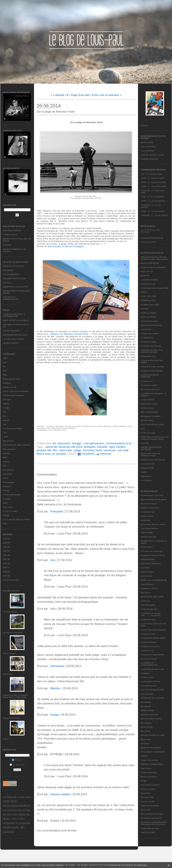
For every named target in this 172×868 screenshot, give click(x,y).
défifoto (6, 404)
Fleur (5, 416)
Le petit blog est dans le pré (152, 669)
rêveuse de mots (148, 464)
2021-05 (6, 559)
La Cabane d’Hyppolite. (13, 633)
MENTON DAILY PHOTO (151, 719)
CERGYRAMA (147, 533)
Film (5, 412)
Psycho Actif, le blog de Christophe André (150, 455)
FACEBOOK (8, 270)
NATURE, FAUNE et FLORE (153, 735)
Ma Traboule (146, 702)
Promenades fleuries (12, 495)
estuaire (102, 447)
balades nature (147, 516)
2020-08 (6, 572)
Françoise (145, 190)
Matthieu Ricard (147, 408)
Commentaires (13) (118, 443)
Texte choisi (8, 507)
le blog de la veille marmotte (152, 367)
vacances (110, 450)
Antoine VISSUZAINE (150, 263)
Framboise (146, 205)
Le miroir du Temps (149, 659)
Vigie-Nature (146, 476)
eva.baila (144, 309)
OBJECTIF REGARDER (151, 748)
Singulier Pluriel (147, 468)
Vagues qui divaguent (150, 806)
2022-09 (6, 543)
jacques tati (44, 450)
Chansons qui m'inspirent (14, 395)
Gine (143, 197)
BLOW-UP (145, 276)
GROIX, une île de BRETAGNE (154, 580)
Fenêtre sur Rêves (148, 313)
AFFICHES (8, 674)
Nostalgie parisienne (149, 159)
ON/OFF (144, 756)
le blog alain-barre (148, 356)
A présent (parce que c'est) (152, 495)
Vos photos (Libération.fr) (151, 818)
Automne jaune (147, 142)
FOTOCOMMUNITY (11, 274)
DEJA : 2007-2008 (148, 296)
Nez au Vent (146, 739)
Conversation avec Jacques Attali (155, 288)
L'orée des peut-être (149, 609)
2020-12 (6, 568)
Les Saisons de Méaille (13, 428)
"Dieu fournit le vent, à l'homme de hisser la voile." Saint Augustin (155, 258)
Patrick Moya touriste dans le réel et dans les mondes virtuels (155, 438)
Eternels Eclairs (147, 572)
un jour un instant (10, 511)
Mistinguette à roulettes (150, 416)
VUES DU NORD (148, 832)
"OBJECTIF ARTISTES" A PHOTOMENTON (14, 315)
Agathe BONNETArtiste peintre (154, 499)
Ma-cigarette (146, 706)
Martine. (56, 688)
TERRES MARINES (11, 331)
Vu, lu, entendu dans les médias (16, 519)
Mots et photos (9, 449)
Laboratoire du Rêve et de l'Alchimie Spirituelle (152, 351)
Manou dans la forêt (149, 404)
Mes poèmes (8, 441)
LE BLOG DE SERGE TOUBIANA (150, 376)
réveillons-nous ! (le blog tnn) (153, 460)
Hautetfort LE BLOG (149, 588)
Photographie (9, 482)
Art (4, 366)
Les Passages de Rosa (150, 682)
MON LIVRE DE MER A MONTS (17, 445)
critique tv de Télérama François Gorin (70, 334)
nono (143, 429)
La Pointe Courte (10, 612)
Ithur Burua (145, 593)
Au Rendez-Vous (148, 512)
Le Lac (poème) (147, 151)
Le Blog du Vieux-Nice (150, 646)
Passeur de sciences (149, 760)
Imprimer (104, 454)
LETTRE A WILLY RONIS (14, 339)
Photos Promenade (149, 773)
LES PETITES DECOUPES (152, 690)
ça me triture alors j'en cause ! (153, 524)
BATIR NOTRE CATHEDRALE (16, 320)
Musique (7, 453)
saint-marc (66, 450)
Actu (5, 362)
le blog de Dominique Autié (152, 238)
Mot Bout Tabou (147, 420)
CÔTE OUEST (147, 547)
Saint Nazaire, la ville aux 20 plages (65, 246)
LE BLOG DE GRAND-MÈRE (153, 638)
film (55, 450)
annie (144, 182)
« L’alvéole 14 (59, 95)
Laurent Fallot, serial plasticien (153, 630)
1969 (5, 358)
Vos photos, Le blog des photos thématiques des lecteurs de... (154, 823)
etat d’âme (145, 568)
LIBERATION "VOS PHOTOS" (16, 287)
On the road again (148, 433)
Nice (5, 466)
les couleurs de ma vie (150, 389)
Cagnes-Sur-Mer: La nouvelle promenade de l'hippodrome (15, 696)
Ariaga (54, 715)
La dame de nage (148, 619)
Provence (7, 499)
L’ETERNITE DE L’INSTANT (152, 698)
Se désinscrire (17, 765)
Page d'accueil (80, 95)
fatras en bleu (146, 576)
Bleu (5, 371)
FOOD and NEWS (148, 317)
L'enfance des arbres (149, 334)
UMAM (144, 472)
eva (143, 174)
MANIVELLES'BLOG (149, 715)
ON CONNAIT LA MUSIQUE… (154, 752)
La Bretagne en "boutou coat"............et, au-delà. (151, 614)
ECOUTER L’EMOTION (151, 564)
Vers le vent (145, 810)
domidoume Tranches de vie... (153, 555)
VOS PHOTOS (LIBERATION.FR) (11, 298)
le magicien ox (147, 381)
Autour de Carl (147, 271)
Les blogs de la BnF (149, 385)
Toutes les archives (11, 580)
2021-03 (6, 563)
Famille (6, 408)
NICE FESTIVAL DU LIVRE (152, 425)
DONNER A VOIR (148, 300)
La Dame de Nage (148, 342)
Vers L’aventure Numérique (152, 814)
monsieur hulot (92, 450)
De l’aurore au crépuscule (151, 551)
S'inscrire (17, 760)
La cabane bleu (147, 338)
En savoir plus (140, 865)
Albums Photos (11, 591)
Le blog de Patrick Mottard (152, 371)
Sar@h (144, 781)
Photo (5, 478)
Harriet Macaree (147, 584)
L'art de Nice (146, 329)
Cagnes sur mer (10, 387)
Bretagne (7, 383)
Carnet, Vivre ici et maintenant (16, 391)
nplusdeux (145, 744)
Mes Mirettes (146, 723)
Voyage (6, 515)
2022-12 (6, 539)
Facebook (86, 454)
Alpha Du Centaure (149, 504)
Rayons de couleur (149, 777)
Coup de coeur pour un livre (152, 155)
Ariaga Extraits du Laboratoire (153, 267)
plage (78, 450)
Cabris (6, 739)
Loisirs (6, 437)
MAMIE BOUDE (147, 710)
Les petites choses (148, 686)
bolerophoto (146, 520)
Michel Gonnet (147, 727)
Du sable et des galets (150, 305)
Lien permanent (94, 443)
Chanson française (149, 537)
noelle (144, 178)
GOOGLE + (8, 283)
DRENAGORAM (147, 559)
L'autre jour (145, 601)
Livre (5, 433)
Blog (5, 375)
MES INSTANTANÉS (149, 412)
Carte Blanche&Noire (12, 230)
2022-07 (6, 551)
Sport (5, 503)
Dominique (57, 666)
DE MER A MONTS (11, 343)
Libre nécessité (147, 694)
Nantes (6, 462)
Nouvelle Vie (8, 470)
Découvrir (7, 400)
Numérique (8, 474)
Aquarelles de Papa (11, 718)
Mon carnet (145, 731)
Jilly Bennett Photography (151, 325)
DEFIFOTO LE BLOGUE (13, 266)
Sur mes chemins (148, 789)
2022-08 (6, 547)
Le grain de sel (147, 650)
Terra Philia (145, 793)
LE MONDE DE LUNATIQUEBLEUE (149, 664)
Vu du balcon (146, 480)
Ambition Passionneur (150, 508)
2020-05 (6, 576)
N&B (5, 457)
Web (5, 524)
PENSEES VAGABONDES (152, 764)
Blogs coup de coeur (12, 379)
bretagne (90, 447)
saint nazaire (117, 447)
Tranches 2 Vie (147, 797)
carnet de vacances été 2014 (64, 447)
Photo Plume (146, 768)
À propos (144, 125)
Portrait (6, 491)
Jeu (4, 424)
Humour (6, 420)
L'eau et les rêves (148, 147)
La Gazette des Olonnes (151, 346)
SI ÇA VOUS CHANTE (150, 785)
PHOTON (145, 443)
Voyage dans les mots (150, 828)
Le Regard (145, 673)
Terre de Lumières (148, 242)
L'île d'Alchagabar (148, 605)
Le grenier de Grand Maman (152, 655)
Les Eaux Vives (147, 677)
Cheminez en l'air (148, 284)
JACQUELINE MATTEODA (152, 597)
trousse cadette (60, 794)
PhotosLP (7, 245)
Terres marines (9, 653)
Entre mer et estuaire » (107, 95)
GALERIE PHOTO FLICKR (14, 279)
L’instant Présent (10, 235)
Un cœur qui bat (147, 801)
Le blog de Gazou (148, 634)
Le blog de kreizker (149, 642)
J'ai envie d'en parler (149, 321)
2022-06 (6, 555)
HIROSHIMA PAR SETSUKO (15, 335)
